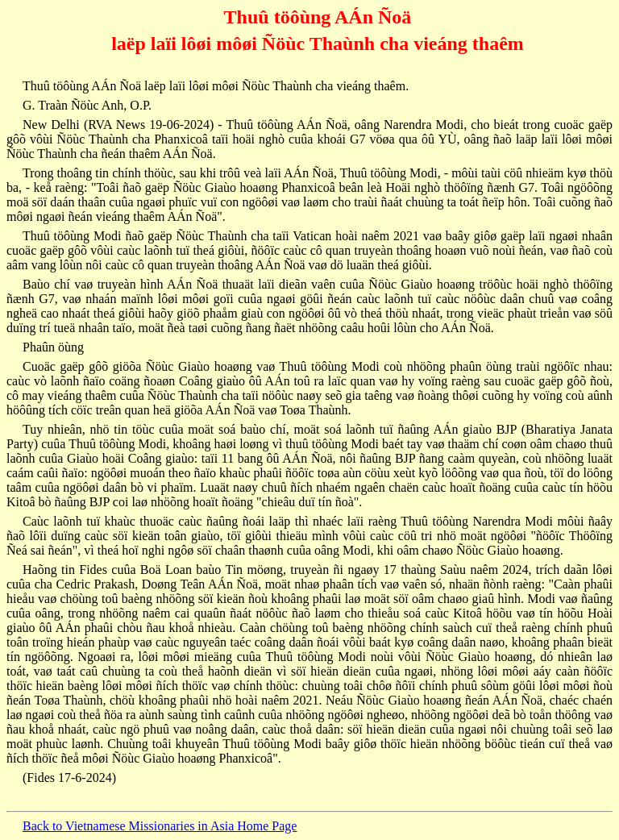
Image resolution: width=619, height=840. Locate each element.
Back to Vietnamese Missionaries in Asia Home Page (160, 826)
